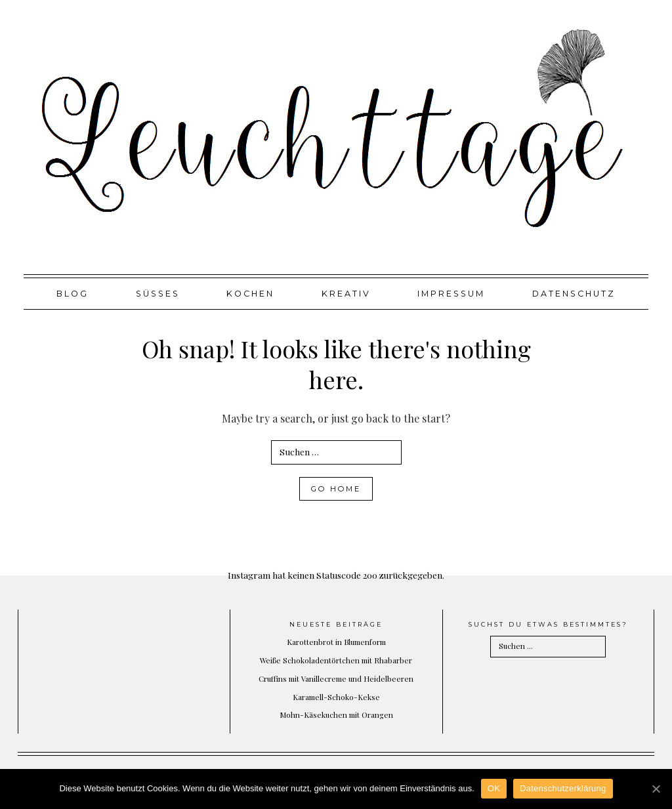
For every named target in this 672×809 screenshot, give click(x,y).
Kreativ (346, 294)
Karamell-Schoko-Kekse (336, 697)
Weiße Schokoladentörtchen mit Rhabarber (336, 660)
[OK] (656, 789)
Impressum (451, 294)
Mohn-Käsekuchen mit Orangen (336, 715)
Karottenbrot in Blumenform (336, 642)
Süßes (158, 294)
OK (494, 788)
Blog (73, 294)
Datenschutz (574, 294)
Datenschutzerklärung (563, 788)
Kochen (250, 294)
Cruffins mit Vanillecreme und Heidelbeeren (336, 678)
